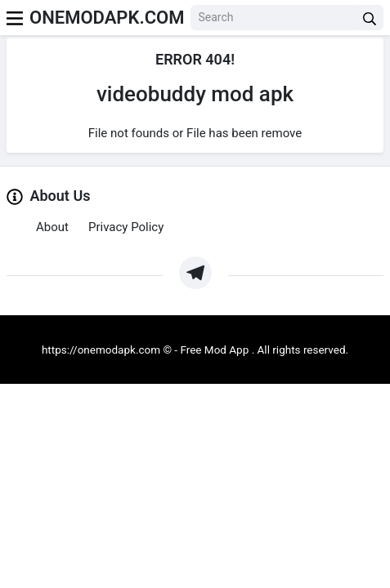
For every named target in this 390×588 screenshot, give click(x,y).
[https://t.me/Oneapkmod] (195, 273)
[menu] (15, 18)
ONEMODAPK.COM (107, 18)
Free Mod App (214, 350)
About (52, 227)
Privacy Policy (126, 227)
